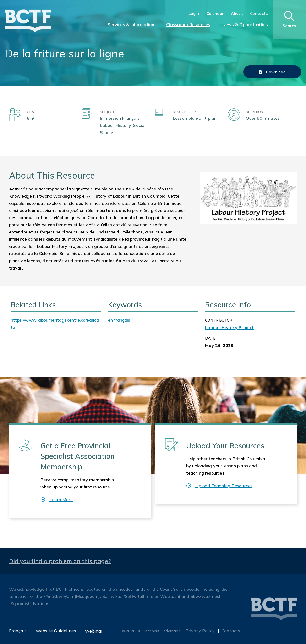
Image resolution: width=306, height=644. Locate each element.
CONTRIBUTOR (219, 320)
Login (194, 13)
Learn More (57, 500)
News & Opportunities (245, 24)
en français (119, 320)
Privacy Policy (200, 631)
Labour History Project (229, 327)
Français (18, 631)
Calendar (215, 13)
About (237, 13)
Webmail (94, 631)
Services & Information (131, 24)
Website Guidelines (56, 631)
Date (210, 338)
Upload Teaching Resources (219, 486)
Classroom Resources (188, 24)
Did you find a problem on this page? (60, 561)
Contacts (259, 13)
